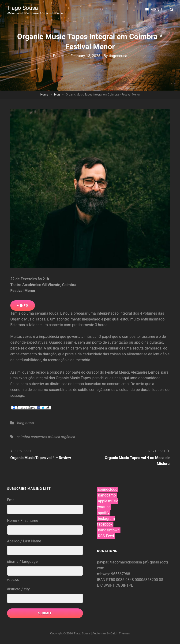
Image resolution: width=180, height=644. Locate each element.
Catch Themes (120, 633)
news (30, 423)
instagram (106, 519)
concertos (39, 437)
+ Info (23, 305)
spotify (104, 513)
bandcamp (107, 495)
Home (44, 95)
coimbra (23, 437)
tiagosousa (118, 56)
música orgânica (62, 437)
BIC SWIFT (106, 585)
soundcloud (108, 489)
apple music (108, 501)
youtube (104, 507)
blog (57, 95)
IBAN (102, 580)
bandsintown (109, 530)
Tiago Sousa (22, 8)
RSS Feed (106, 536)
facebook (105, 524)
